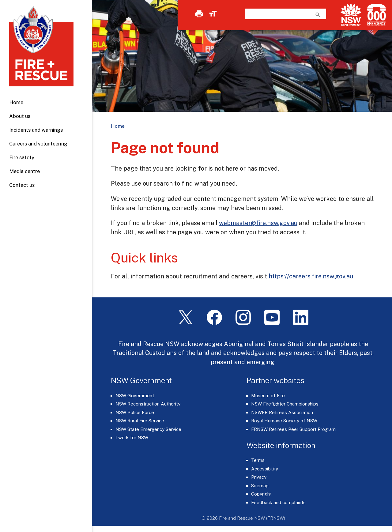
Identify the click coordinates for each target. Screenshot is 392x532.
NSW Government (135, 396)
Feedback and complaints (278, 502)
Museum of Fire (268, 396)
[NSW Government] (351, 15)
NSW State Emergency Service (148, 429)
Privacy (259, 477)
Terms (258, 460)
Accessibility (265, 469)
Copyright (261, 494)
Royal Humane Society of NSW (284, 421)
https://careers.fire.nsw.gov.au (311, 276)
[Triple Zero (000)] (375, 15)
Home (16, 102)
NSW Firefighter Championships (285, 404)
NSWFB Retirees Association (282, 412)
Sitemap (260, 486)
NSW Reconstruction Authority (148, 404)
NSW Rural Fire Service (140, 421)
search (318, 15)
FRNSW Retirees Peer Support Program (293, 429)
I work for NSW (132, 438)
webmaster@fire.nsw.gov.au (258, 223)
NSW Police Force (135, 412)
